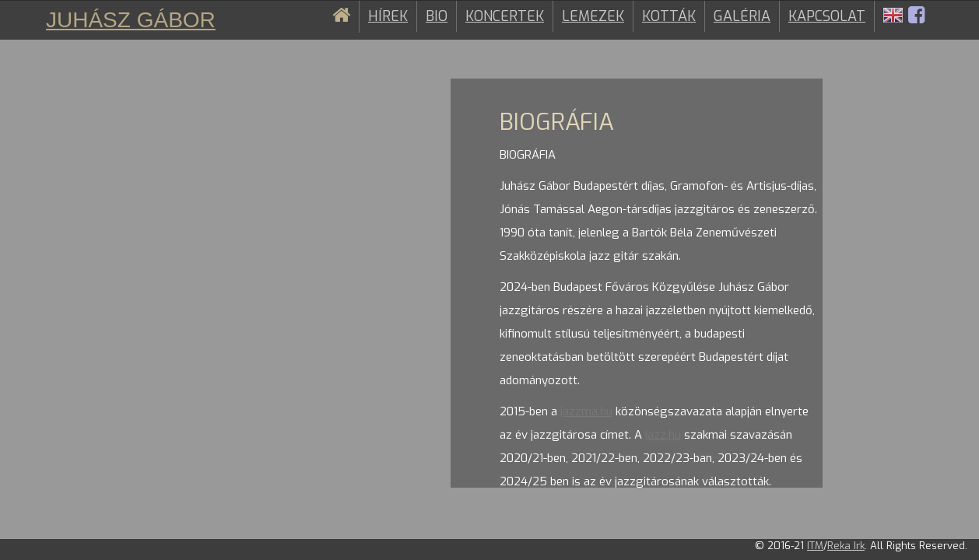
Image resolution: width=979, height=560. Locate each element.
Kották (669, 16)
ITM (815, 546)
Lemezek (593, 16)
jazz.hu (663, 435)
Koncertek (505, 16)
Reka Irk (846, 546)
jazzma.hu (586, 411)
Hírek (388, 16)
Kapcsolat (827, 16)
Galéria (742, 16)
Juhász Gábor (131, 20)
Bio (437, 16)
